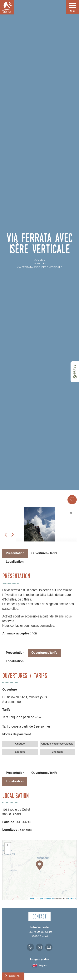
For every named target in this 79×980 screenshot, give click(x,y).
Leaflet (32, 898)
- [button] (8, 851)
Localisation (15, 562)
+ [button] (8, 845)
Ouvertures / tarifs (44, 553)
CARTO (72, 898)
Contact (15, 976)
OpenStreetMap (46, 898)
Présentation (15, 653)
